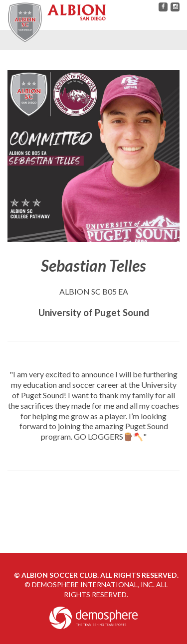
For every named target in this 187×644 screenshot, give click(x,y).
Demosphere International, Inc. (93, 584)
